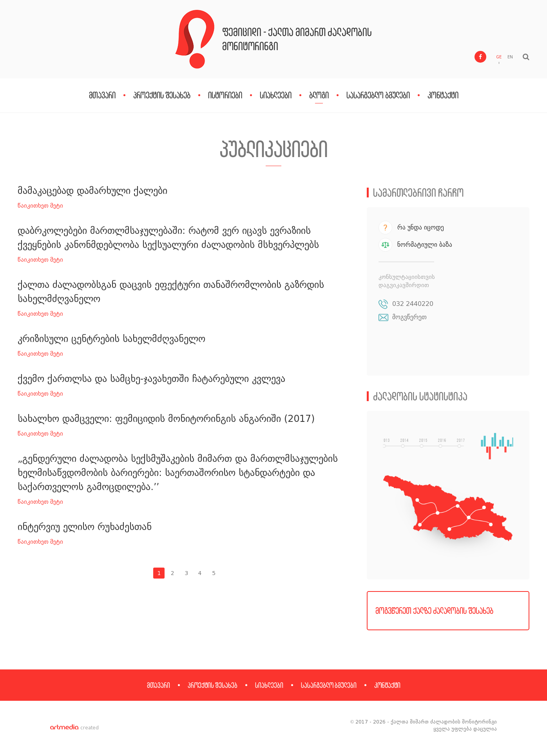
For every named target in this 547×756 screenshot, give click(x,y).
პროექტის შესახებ (162, 95)
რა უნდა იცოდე (421, 227)
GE (499, 57)
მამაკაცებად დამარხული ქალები (92, 191)
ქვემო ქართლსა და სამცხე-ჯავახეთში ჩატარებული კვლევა (151, 379)
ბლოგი (319, 95)
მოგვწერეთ (409, 317)
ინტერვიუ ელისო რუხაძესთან (85, 527)
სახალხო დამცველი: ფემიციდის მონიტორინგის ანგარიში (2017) (166, 419)
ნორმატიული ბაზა (425, 245)
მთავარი (102, 95)
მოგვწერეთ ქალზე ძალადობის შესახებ (434, 610)
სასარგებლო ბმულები (378, 95)
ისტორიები (225, 95)
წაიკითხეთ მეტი (40, 206)
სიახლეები (276, 95)
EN (510, 57)
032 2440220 (413, 304)
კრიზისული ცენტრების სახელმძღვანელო (111, 339)
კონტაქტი (443, 95)
